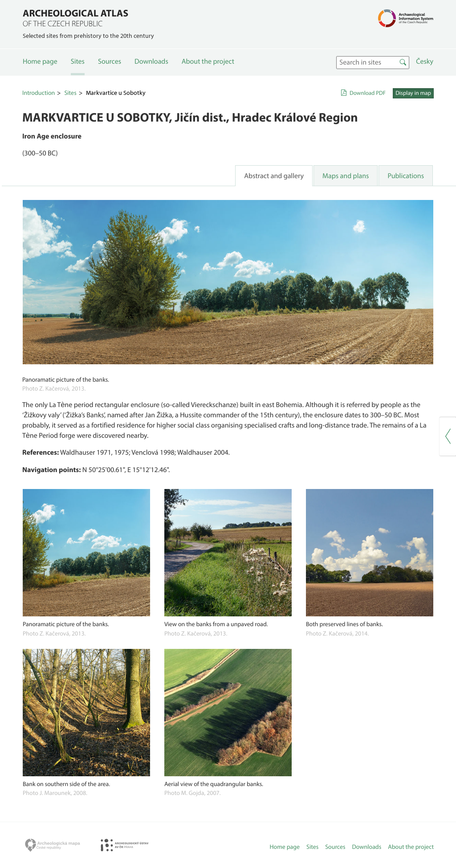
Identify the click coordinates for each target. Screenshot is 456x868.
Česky (425, 61)
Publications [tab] (406, 176)
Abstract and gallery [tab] (274, 176)
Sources (110, 61)
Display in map (413, 93)
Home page (40, 61)
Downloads (151, 61)
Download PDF (368, 93)
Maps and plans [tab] (346, 176)
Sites (78, 61)
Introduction (39, 93)
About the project (208, 61)
